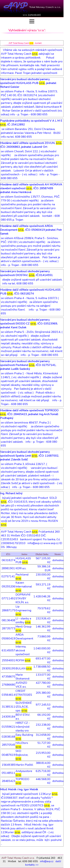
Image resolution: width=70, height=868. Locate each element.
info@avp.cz (47, 861)
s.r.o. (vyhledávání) (32, 15)
